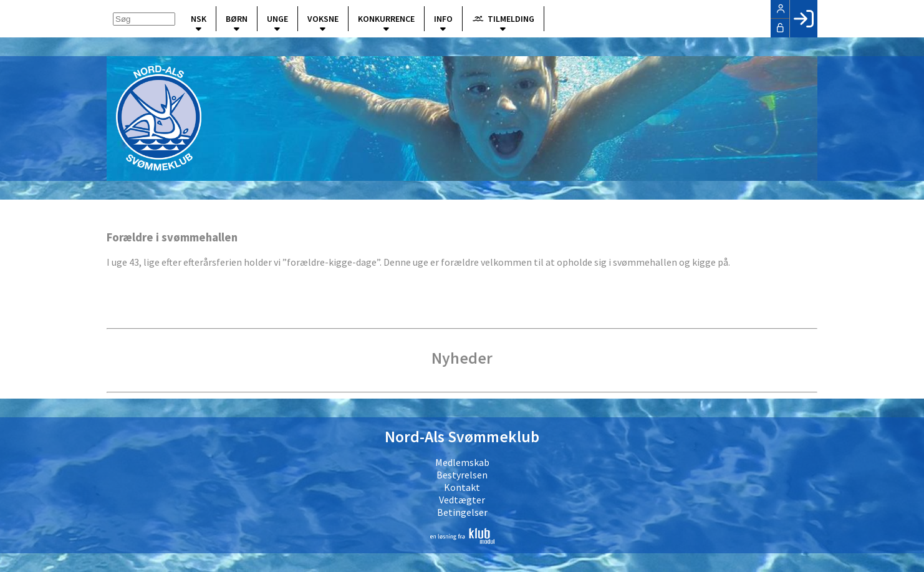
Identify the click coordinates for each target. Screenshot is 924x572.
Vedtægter (462, 500)
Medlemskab (462, 462)
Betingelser (462, 512)
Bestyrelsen (462, 475)
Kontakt (462, 487)
